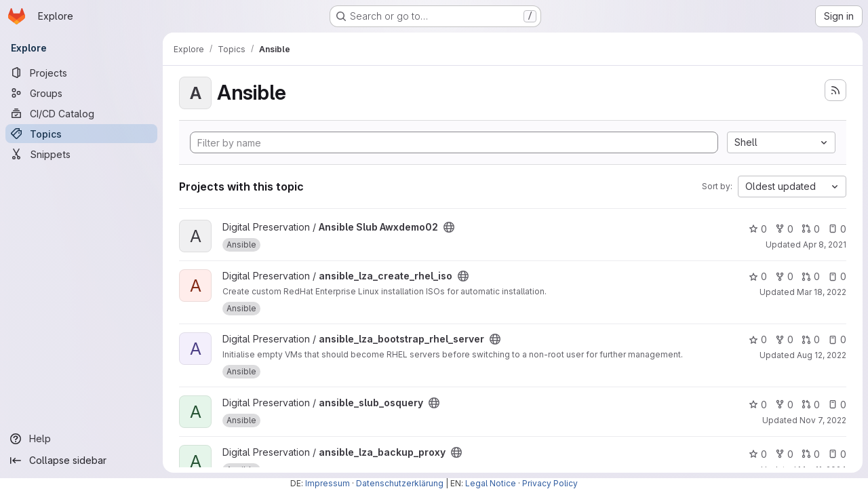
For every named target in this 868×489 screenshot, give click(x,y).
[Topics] (81, 134)
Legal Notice (491, 483)
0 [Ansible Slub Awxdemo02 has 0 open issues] (837, 229)
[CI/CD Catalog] (81, 113)
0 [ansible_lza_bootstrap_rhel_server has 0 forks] (784, 339)
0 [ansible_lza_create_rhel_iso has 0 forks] (784, 276)
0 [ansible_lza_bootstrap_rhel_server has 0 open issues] (837, 339)
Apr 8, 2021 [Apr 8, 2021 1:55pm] (825, 244)
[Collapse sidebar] (81, 461)
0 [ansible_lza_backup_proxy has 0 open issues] (837, 454)
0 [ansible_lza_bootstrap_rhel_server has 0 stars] (758, 339)
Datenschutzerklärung (400, 483)
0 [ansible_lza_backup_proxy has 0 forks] (784, 454)
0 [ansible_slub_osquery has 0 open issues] (837, 405)
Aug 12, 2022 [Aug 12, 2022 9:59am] (822, 355)
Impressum (328, 483)
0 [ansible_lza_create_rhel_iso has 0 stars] (758, 276)
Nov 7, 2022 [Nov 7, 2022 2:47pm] (823, 420)
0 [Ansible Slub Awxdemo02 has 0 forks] (784, 229)
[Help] (81, 439)
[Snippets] (81, 154)
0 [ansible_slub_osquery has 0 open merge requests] (811, 405)
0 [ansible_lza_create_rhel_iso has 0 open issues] (837, 276)
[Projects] (81, 73)
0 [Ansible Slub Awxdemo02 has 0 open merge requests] (811, 229)
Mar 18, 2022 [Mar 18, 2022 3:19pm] (822, 292)
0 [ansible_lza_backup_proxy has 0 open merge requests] (811, 454)
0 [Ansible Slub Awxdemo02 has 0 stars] (758, 229)
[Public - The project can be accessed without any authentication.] (449, 227)
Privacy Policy (550, 483)
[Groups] (81, 93)
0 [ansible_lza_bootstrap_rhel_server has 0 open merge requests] (811, 339)
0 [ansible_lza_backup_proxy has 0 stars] (758, 454)
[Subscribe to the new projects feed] (835, 90)
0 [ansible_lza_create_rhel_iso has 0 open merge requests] (811, 276)
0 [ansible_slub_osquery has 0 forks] (784, 405)
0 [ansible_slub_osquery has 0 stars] (758, 405)
